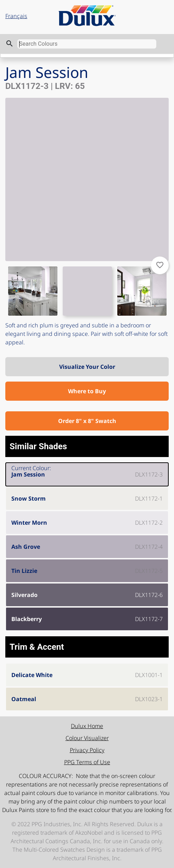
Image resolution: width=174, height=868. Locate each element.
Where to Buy (87, 391)
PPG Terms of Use (87, 762)
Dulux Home (87, 726)
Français (16, 16)
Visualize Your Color (87, 367)
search (10, 44)
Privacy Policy (87, 750)
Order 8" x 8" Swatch (87, 421)
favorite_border (160, 265)
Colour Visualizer (87, 738)
